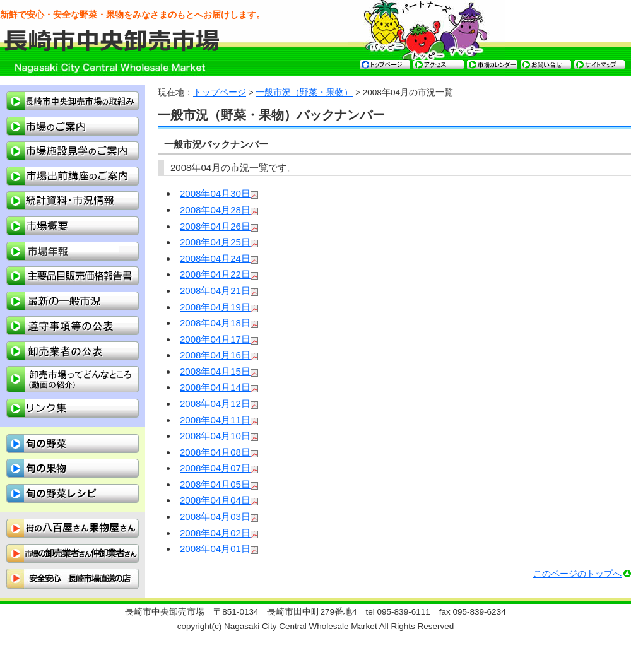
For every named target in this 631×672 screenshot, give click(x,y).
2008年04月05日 (215, 484)
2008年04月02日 (215, 533)
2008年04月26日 (215, 226)
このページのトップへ (577, 574)
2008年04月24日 (215, 258)
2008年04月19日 (215, 307)
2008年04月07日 (215, 468)
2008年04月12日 (215, 404)
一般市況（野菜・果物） (304, 92)
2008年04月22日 (215, 274)
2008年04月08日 (215, 452)
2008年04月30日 (215, 193)
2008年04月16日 (215, 355)
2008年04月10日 (215, 436)
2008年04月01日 (215, 549)
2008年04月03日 (215, 516)
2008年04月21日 (215, 291)
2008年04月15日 (215, 371)
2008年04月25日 (215, 242)
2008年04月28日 (215, 210)
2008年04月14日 (215, 387)
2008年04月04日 (215, 500)
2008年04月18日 (215, 323)
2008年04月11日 (215, 420)
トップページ (220, 92)
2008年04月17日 (215, 339)
